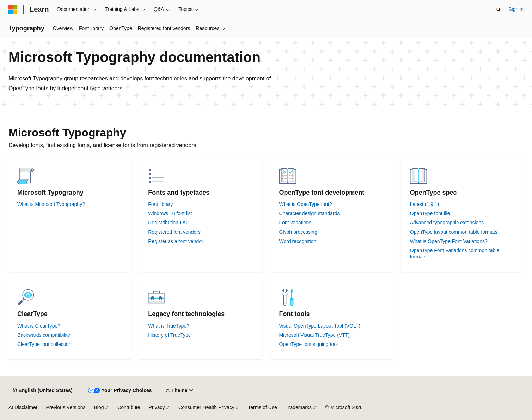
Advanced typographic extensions (447, 223)
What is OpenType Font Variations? (449, 241)
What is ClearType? (39, 326)
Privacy (157, 407)
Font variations (295, 223)
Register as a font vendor (176, 241)
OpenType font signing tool (309, 344)
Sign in (516, 9)
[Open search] (499, 10)
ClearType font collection (44, 344)
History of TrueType (169, 335)
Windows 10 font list (170, 213)
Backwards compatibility (44, 335)
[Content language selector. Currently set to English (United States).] (42, 390)
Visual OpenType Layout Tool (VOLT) (320, 326)
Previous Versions (66, 407)
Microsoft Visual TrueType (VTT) (314, 335)
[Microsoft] (13, 10)
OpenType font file (430, 213)
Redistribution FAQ (169, 223)
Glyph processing (298, 232)
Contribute (129, 407)
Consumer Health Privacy (206, 407)
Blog (99, 407)
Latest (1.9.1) (425, 204)
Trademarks (299, 407)
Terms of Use (262, 407)
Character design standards (310, 213)
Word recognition (298, 241)
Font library (160, 204)
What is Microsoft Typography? (51, 204)
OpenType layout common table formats (454, 232)
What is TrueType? (169, 326)
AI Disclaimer (23, 407)
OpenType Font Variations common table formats (455, 254)
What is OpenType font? (306, 204)
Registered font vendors (174, 232)
